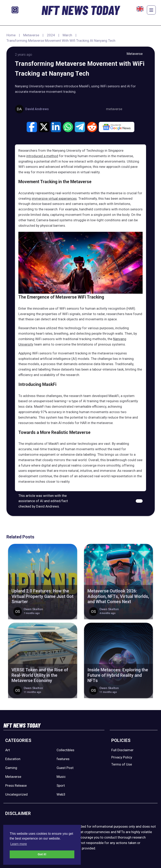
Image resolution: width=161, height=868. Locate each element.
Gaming (11, 768)
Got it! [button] (42, 854)
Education (13, 759)
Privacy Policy (122, 757)
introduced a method (42, 156)
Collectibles (65, 750)
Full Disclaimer (122, 750)
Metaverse (31, 35)
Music (61, 777)
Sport (61, 785)
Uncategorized (16, 794)
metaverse (114, 109)
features (63, 759)
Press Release (16, 785)
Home (11, 35)
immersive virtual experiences (54, 198)
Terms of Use (122, 764)
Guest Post (65, 768)
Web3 (61, 794)
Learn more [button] (19, 844)
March (67, 35)
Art (8, 750)
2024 (51, 35)
